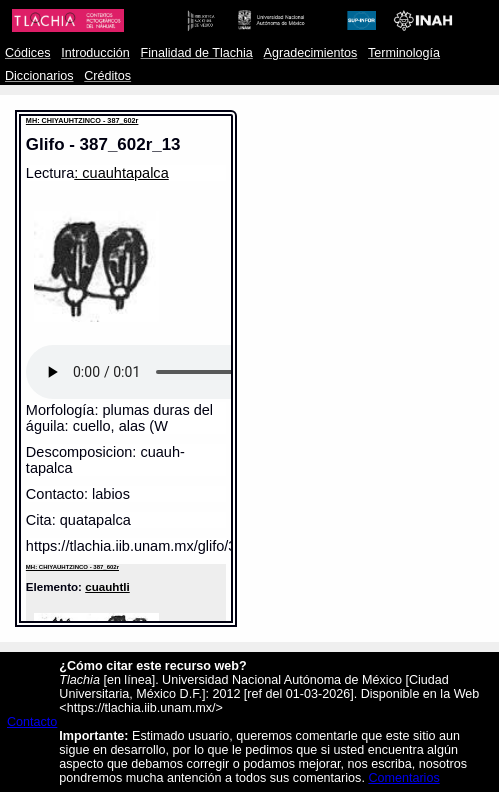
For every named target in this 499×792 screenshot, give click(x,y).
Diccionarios (39, 76)
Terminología (404, 53)
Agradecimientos (311, 53)
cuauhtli (107, 586)
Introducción (95, 53)
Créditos (107, 76)
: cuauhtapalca (121, 173)
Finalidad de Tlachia (197, 53)
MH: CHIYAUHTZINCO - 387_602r (82, 120)
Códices (27, 53)
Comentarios (403, 778)
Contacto (32, 722)
